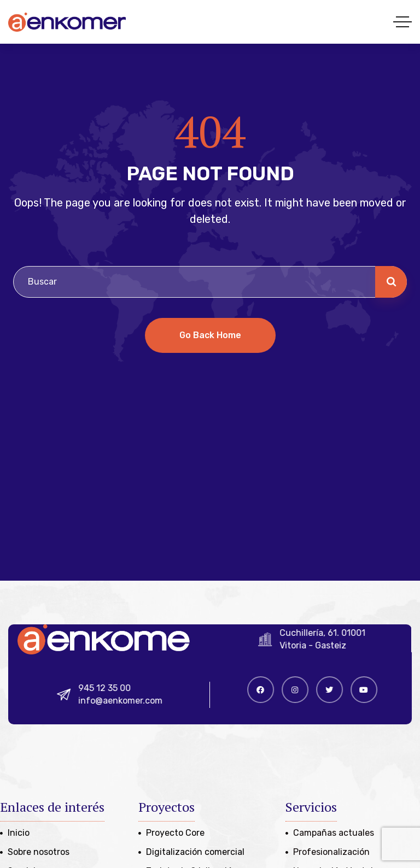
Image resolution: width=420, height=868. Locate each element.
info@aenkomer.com (127, 701)
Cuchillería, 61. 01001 (328, 633)
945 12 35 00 (111, 688)
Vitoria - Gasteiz (319, 645)
